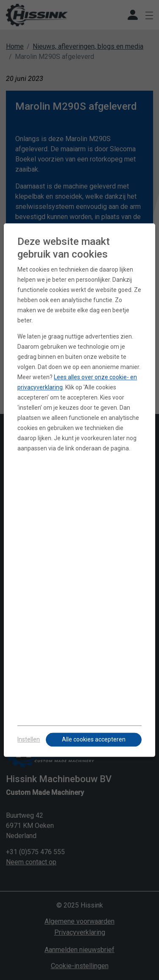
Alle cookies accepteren (94, 739)
